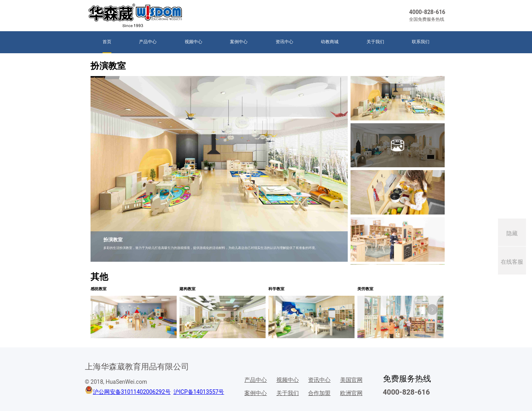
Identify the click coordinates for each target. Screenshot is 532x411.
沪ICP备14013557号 (199, 392)
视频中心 (193, 42)
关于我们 (375, 42)
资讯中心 (284, 42)
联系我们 (421, 42)
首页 (107, 42)
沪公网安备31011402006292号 (132, 392)
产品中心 (148, 42)
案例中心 (239, 42)
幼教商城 (330, 42)
